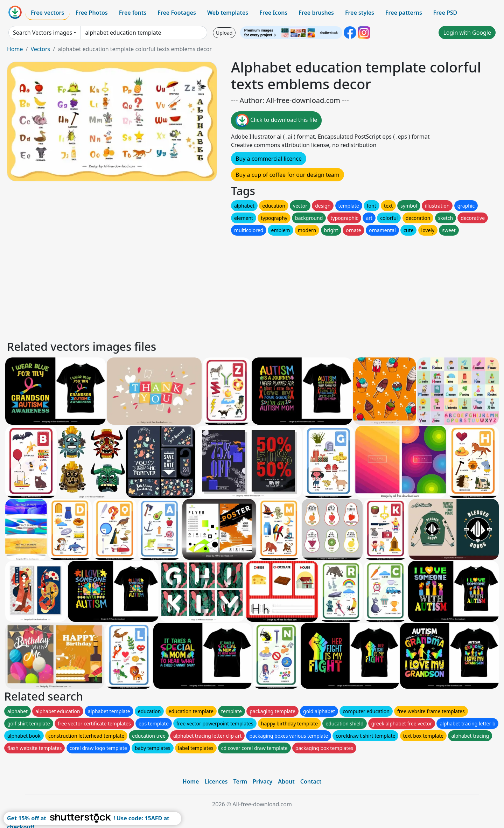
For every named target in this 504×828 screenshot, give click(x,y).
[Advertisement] (216, 286)
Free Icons (273, 13)
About (286, 781)
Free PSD (445, 13)
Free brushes (316, 13)
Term (240, 781)
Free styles (360, 13)
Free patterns (404, 13)
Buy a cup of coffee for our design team (288, 175)
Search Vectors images (43, 33)
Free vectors (47, 13)
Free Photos (91, 13)
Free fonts (133, 13)
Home (15, 49)
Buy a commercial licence (269, 159)
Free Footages (177, 13)
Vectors (40, 49)
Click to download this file (276, 120)
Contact (311, 781)
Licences (216, 781)
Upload (224, 33)
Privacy (262, 781)
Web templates (228, 13)
